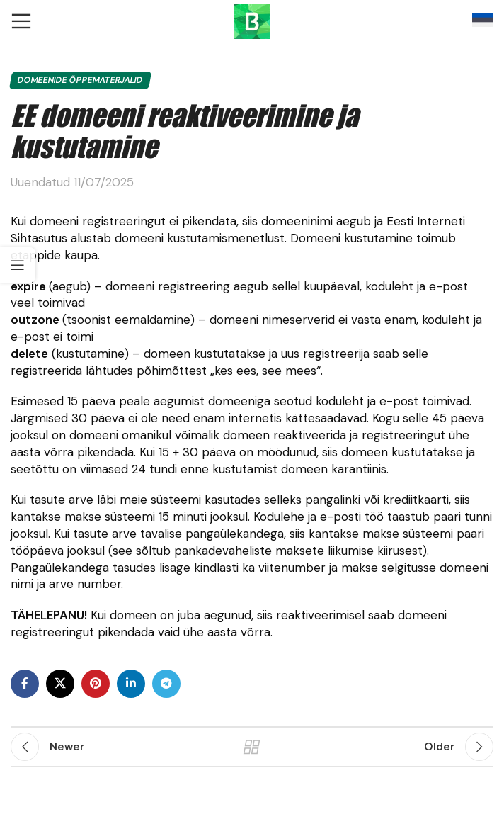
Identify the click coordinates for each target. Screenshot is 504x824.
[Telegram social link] (166, 684)
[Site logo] (252, 20)
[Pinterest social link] (96, 684)
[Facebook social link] (25, 684)
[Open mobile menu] (21, 21)
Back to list (252, 747)
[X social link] (60, 684)
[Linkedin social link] (131, 684)
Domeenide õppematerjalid (81, 80)
